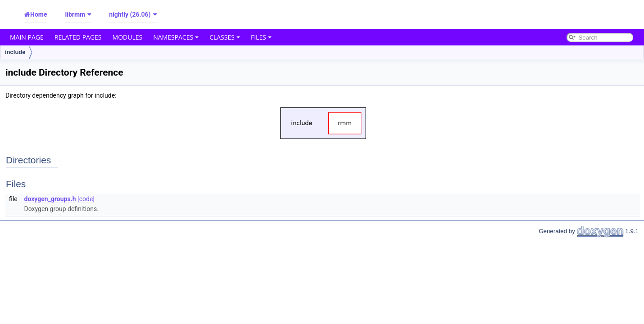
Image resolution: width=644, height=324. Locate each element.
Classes (225, 37)
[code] (86, 199)
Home (39, 14)
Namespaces (176, 37)
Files (261, 37)
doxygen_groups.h (50, 199)
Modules (128, 37)
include (15, 52)
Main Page (27, 37)
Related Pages (78, 37)
